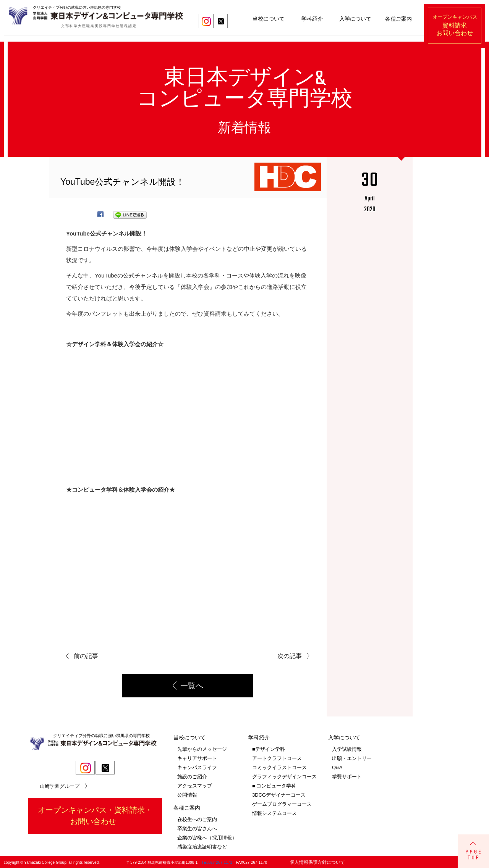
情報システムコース (274, 812)
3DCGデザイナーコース (279, 794)
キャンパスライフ (197, 766)
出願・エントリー (352, 757)
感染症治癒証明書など (202, 846)
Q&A (337, 766)
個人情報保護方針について (317, 861)
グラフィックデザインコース (284, 775)
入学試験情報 (347, 748)
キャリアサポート (197, 757)
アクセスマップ (195, 785)
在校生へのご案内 (197, 818)
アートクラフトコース (277, 757)
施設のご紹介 (192, 775)
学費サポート (347, 775)
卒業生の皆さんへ (197, 827)
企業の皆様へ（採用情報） (207, 837)
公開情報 (187, 794)
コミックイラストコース (279, 766)
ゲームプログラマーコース (282, 803)
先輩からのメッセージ (202, 748)
